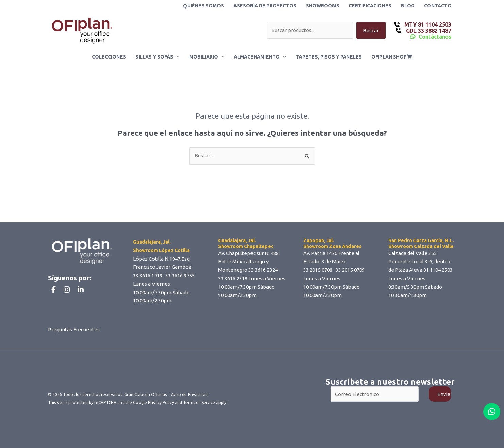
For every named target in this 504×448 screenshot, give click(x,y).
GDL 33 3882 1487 (428, 31)
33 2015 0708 (318, 270)
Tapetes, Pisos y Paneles (329, 57)
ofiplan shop (392, 57)
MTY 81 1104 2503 (427, 24)
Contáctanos (435, 37)
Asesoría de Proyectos (265, 6)
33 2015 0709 (350, 270)
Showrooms (323, 6)
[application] (176, 57)
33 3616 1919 (148, 275)
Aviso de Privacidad (189, 394)
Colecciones (109, 57)
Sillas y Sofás (157, 57)
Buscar (371, 30)
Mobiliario (207, 57)
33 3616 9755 (180, 275)
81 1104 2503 (438, 270)
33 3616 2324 (263, 270)
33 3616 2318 (233, 278)
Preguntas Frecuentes (74, 329)
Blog (408, 6)
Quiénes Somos (204, 6)
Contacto (438, 6)
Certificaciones (370, 6)
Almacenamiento (260, 57)
